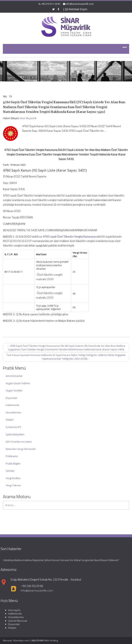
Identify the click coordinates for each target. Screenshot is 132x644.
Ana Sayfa (13, 610)
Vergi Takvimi (13, 485)
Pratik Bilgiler (13, 464)
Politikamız (12, 456)
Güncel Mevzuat (16, 621)
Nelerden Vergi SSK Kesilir (21, 449)
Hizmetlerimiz (14, 412)
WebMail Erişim (76, 9)
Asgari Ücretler (14, 390)
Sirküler (10, 471)
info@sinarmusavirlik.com (80, 4)
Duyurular (12, 398)
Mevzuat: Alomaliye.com (16, 640)
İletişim (10, 420)
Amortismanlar (14, 376)
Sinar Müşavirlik (28, 118)
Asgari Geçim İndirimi (18, 383)
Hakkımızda (12, 405)
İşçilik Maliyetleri (15, 434)
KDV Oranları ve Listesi (19, 442)
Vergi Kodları (13, 478)
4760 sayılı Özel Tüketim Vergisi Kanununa (69, 237)
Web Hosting (51, 640)
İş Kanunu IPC (14, 427)
